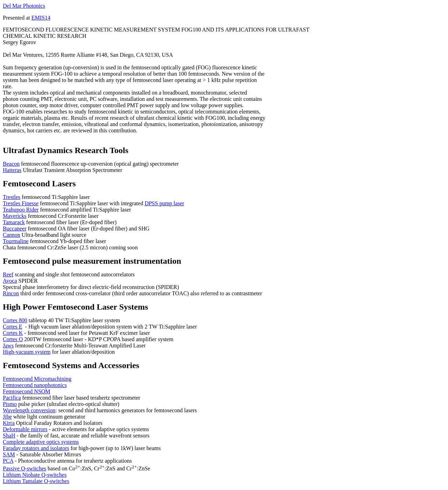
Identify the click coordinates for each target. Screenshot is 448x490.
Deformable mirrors (25, 429)
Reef (8, 274)
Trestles (12, 197)
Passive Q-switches (24, 468)
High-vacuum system (27, 352)
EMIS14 (41, 18)
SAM (9, 454)
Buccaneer (15, 229)
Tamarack (14, 222)
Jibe (7, 417)
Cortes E (13, 327)
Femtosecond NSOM (27, 391)
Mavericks (15, 216)
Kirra (9, 423)
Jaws (8, 346)
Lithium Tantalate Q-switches (36, 481)
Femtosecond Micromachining (37, 379)
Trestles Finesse (21, 203)
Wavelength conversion (29, 410)
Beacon (11, 164)
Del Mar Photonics (24, 6)
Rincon (11, 293)
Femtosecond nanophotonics (35, 385)
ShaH (9, 436)
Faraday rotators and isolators (36, 448)
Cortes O (13, 339)
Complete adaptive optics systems (41, 442)
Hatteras (12, 170)
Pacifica (12, 398)
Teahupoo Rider (21, 210)
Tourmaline (16, 241)
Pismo (10, 404)
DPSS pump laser (164, 203)
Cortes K (13, 333)
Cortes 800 (15, 320)
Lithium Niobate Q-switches (35, 475)
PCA (8, 461)
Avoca (10, 281)
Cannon (12, 235)
